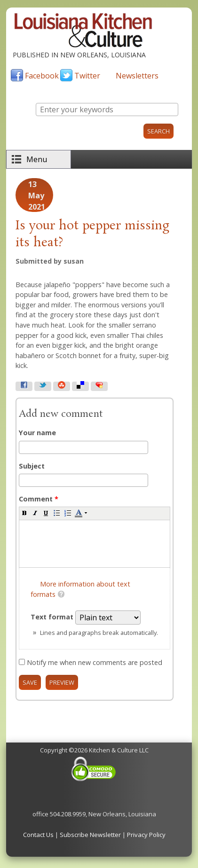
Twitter (87, 76)
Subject (32, 466)
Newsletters (137, 76)
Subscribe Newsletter (90, 835)
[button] (24, 513)
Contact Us (38, 835)
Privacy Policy (146, 835)
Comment (39, 499)
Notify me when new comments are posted (95, 662)
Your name (37, 433)
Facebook (42, 76)
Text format (53, 617)
